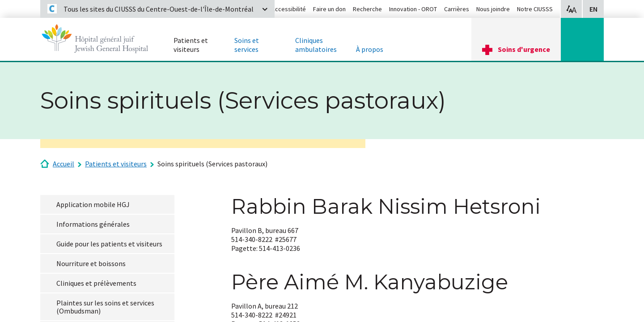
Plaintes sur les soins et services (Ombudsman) (105, 307)
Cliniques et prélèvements (96, 283)
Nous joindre (493, 9)
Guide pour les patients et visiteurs (109, 244)
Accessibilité (289, 9)
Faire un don (329, 9)
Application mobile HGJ (93, 204)
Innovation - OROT (413, 9)
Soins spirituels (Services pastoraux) (212, 164)
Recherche (367, 9)
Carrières (457, 9)
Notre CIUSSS (535, 9)
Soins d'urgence (524, 49)
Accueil (64, 164)
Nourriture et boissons (91, 263)
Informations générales (93, 224)
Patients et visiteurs (116, 164)
